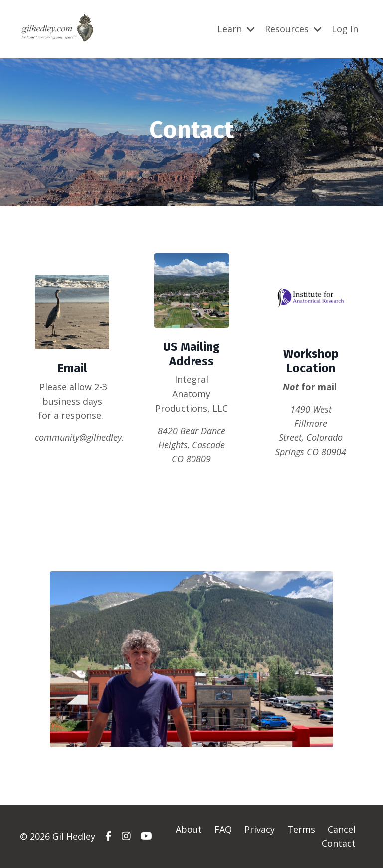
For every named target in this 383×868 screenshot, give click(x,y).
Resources (293, 29)
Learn (236, 29)
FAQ (223, 829)
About (189, 829)
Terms (301, 829)
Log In (345, 29)
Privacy (260, 829)
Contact (339, 843)
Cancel (342, 829)
